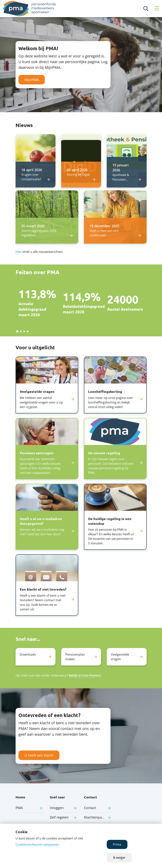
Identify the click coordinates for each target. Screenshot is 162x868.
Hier (19, 252)
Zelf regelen (59, 817)
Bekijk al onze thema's (85, 675)
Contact (90, 808)
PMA (19, 808)
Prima (117, 844)
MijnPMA (32, 80)
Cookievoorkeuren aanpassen (37, 844)
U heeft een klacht (39, 755)
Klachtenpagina (96, 817)
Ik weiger (119, 858)
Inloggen (57, 808)
